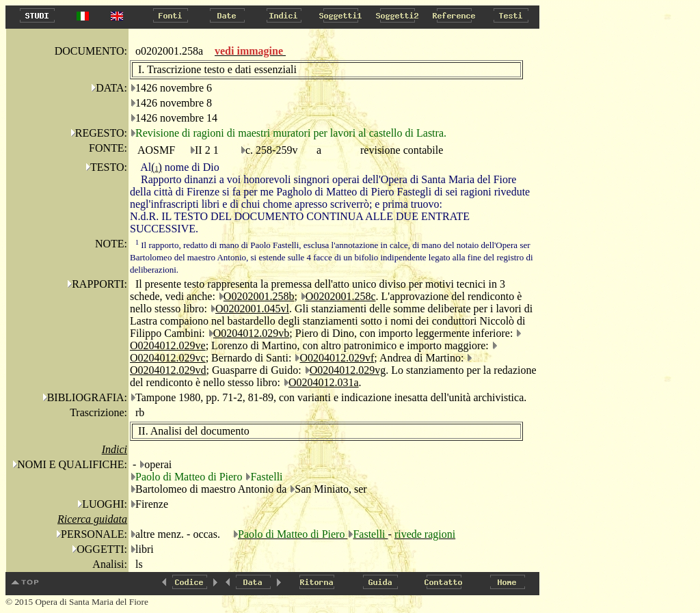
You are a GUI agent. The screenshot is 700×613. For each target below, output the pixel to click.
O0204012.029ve (168, 345)
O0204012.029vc (168, 358)
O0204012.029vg (348, 370)
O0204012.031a (324, 382)
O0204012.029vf (337, 358)
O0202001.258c (341, 296)
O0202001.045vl (252, 309)
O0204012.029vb (252, 333)
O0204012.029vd (168, 370)
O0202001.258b (259, 296)
